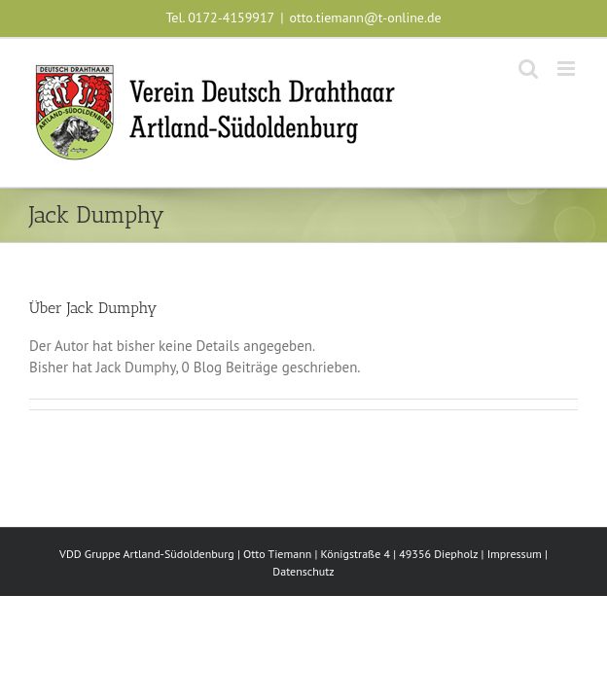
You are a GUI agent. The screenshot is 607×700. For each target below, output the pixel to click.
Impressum (515, 554)
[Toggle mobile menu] (568, 69)
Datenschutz (303, 571)
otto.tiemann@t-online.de (366, 17)
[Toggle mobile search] (528, 69)
